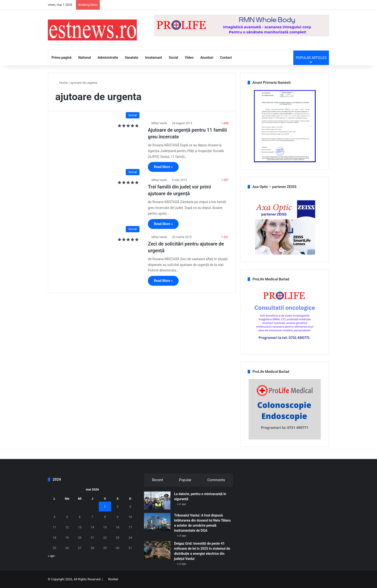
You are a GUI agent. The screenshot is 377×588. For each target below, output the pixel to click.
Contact (226, 58)
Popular (185, 480)
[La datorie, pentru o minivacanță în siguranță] (157, 501)
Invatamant (154, 58)
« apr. (52, 556)
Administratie (108, 58)
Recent (157, 480)
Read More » (163, 167)
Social (173, 58)
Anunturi (207, 58)
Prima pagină (61, 58)
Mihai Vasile (159, 123)
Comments (216, 480)
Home (61, 83)
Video (189, 58)
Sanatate (132, 58)
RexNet (113, 579)
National (85, 58)
